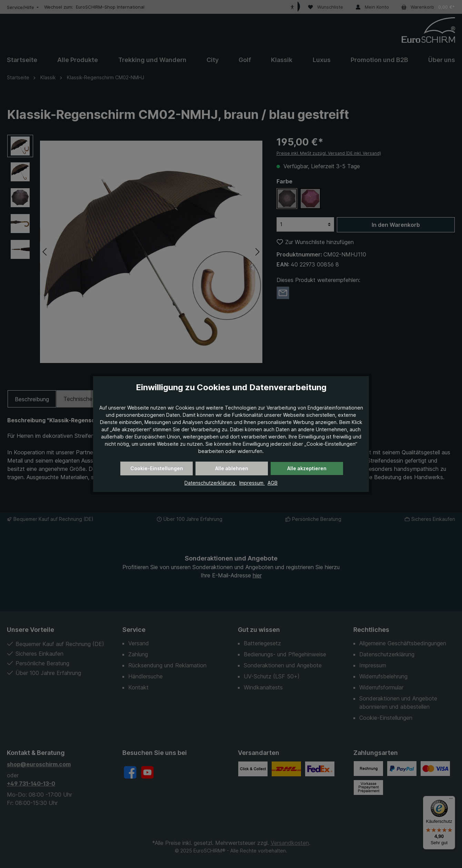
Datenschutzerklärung (210, 483)
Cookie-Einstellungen (157, 468)
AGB (273, 483)
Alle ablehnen (232, 468)
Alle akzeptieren (307, 468)
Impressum (252, 483)
